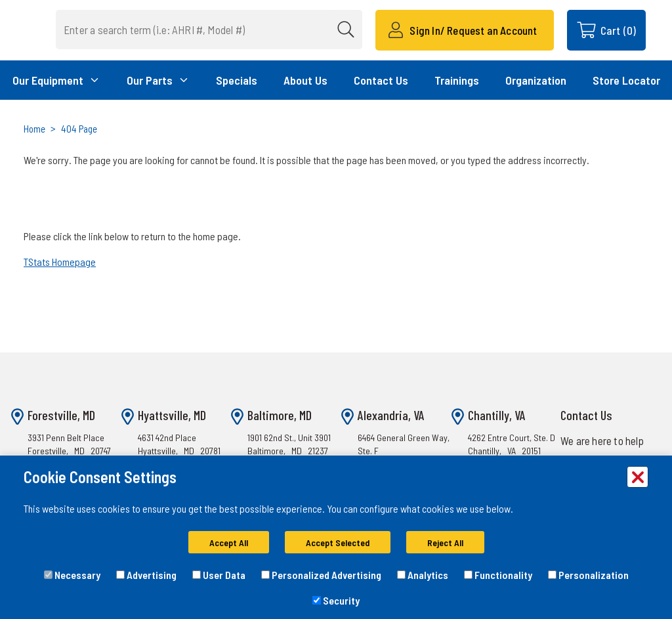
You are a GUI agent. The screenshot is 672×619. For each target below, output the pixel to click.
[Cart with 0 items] (606, 30)
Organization (536, 80)
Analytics (423, 575)
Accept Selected (338, 543)
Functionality (498, 575)
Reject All (445, 543)
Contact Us (381, 80)
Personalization (588, 575)
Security (336, 600)
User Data (219, 575)
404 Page (79, 129)
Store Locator (626, 80)
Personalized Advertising (321, 575)
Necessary (72, 575)
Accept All (229, 543)
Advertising (146, 575)
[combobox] (209, 30)
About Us (305, 80)
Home (34, 129)
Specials (237, 80)
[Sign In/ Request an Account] (464, 30)
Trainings (457, 80)
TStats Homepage (60, 262)
